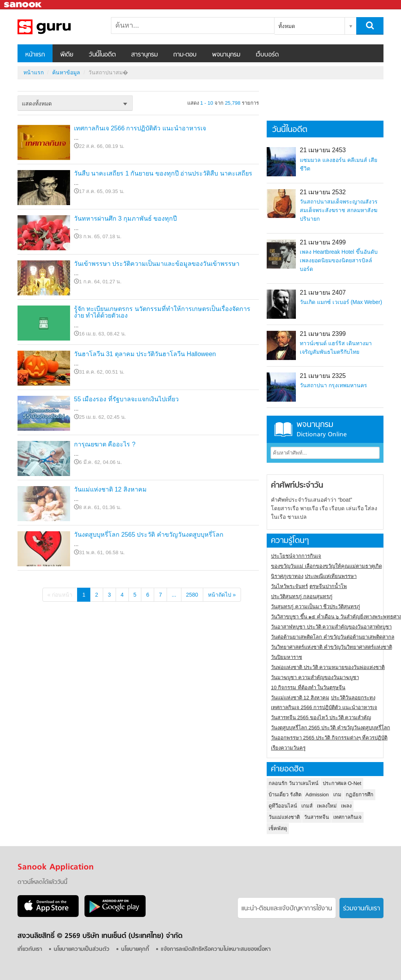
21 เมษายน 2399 (323, 334)
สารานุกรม (144, 55)
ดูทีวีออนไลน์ (283, 806)
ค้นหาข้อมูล (66, 72)
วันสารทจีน (317, 817)
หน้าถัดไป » (222, 595)
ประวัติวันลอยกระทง (353, 698)
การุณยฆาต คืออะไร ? (105, 444)
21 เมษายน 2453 (323, 150)
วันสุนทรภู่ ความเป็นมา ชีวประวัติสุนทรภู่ (316, 607)
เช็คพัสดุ (278, 828)
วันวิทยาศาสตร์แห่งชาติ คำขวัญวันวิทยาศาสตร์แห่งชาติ (332, 647)
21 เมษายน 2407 (323, 292)
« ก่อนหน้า (60, 595)
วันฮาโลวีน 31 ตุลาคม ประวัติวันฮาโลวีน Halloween (145, 354)
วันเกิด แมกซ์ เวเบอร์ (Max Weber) (341, 302)
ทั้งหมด (287, 26)
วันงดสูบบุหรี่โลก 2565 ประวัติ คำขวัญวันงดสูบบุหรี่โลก (149, 535)
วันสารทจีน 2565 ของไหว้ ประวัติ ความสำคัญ (321, 717)
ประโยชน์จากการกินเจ (296, 556)
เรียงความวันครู (288, 748)
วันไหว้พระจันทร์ (289, 586)
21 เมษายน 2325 (323, 376)
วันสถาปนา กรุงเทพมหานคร (333, 385)
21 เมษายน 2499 (323, 242)
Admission (317, 795)
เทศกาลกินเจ (347, 817)
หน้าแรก (35, 55)
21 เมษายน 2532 (323, 192)
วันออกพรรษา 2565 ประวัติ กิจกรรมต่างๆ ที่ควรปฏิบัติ (329, 738)
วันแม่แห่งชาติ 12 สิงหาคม (110, 489)
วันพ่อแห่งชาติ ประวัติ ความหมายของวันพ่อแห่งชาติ (328, 667)
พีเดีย (67, 55)
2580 (192, 595)
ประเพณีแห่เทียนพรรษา (331, 576)
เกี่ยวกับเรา (30, 949)
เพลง (346, 806)
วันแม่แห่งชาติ (284, 817)
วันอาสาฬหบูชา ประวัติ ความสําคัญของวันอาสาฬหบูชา (331, 627)
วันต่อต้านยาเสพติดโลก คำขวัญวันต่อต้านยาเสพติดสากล (333, 637)
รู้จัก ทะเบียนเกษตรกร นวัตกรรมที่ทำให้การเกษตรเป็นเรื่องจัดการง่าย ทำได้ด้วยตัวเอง (162, 312)
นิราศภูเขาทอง (287, 576)
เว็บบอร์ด (267, 55)
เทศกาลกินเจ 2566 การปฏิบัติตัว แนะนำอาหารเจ (140, 128)
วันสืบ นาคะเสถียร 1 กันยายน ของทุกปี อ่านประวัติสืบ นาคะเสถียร (163, 173)
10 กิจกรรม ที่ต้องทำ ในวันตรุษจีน (308, 688)
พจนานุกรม (226, 55)
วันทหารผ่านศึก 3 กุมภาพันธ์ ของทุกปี (125, 219)
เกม (337, 795)
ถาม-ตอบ (185, 55)
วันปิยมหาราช (287, 657)
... (174, 595)
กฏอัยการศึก (360, 795)
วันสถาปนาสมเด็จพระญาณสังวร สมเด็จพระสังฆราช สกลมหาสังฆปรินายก (339, 210)
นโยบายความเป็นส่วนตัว (82, 949)
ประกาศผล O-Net (342, 783)
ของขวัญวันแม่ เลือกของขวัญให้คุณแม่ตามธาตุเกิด (326, 566)
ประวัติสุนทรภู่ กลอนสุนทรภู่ (302, 596)
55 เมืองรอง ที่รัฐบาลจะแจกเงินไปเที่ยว (126, 399)
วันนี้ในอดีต (102, 55)
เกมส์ (307, 806)
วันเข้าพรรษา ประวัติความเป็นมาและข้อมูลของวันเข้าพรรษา (157, 264)
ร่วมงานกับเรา (361, 909)
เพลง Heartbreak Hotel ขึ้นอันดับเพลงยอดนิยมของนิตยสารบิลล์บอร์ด (339, 260)
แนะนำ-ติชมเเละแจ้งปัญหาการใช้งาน (287, 909)
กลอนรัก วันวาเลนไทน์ (294, 783)
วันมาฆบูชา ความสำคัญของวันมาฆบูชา (315, 677)
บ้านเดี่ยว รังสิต (285, 795)
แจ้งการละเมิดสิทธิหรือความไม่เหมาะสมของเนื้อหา (216, 949)
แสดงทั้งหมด (37, 104)
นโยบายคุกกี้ (135, 949)
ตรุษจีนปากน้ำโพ (328, 586)
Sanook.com (23, 5)
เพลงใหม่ (327, 806)
